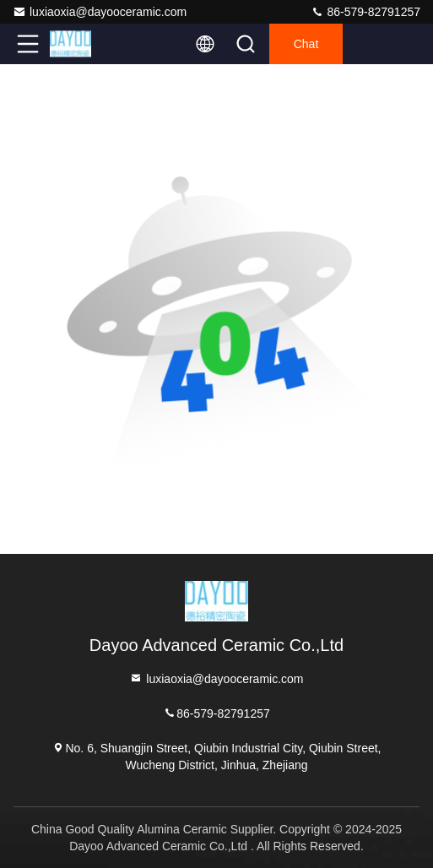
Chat (306, 44)
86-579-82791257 (365, 12)
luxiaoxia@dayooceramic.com (100, 12)
